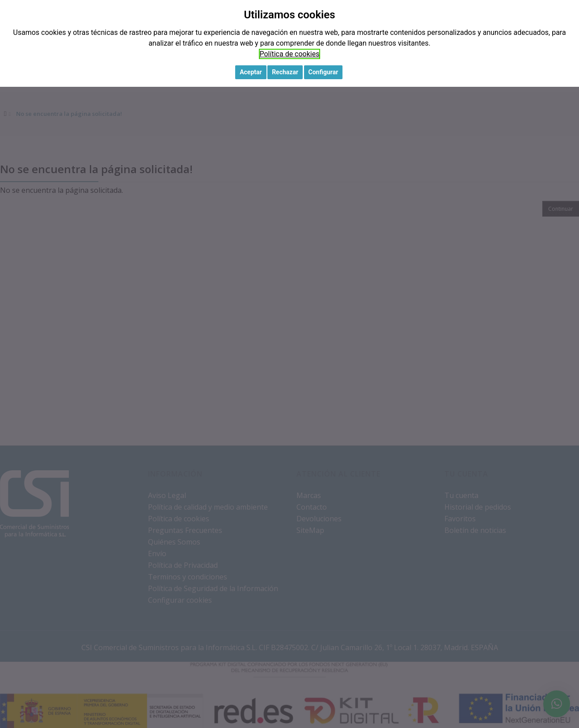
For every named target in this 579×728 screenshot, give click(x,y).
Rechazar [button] (285, 72)
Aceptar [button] (251, 72)
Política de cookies (290, 54)
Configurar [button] (323, 72)
